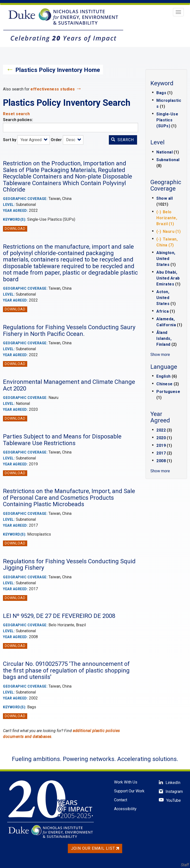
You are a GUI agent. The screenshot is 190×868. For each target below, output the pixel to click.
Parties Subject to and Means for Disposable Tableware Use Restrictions (62, 440)
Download (15, 229)
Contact (121, 800)
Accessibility (125, 809)
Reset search (16, 114)
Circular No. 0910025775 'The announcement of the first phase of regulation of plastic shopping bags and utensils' (66, 670)
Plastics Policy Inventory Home (58, 70)
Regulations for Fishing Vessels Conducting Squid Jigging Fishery (69, 564)
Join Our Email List (95, 848)
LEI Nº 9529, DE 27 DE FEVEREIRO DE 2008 (59, 616)
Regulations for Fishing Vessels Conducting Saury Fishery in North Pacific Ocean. (69, 330)
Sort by (10, 140)
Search (122, 140)
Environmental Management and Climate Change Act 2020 (69, 385)
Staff (185, 865)
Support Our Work (129, 791)
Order (56, 140)
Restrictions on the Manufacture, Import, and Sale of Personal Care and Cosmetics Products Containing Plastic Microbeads (69, 498)
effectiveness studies (53, 89)
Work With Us (126, 782)
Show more (160, 355)
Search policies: (18, 120)
